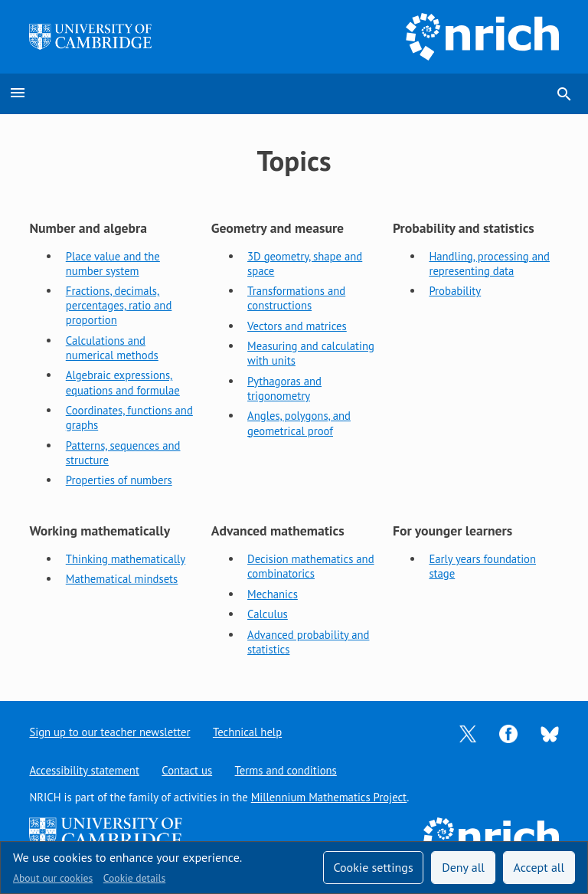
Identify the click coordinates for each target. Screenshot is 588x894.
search (564, 94)
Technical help (247, 732)
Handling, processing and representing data (489, 264)
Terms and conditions (286, 770)
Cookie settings (373, 867)
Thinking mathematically (126, 559)
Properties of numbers (119, 480)
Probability (455, 291)
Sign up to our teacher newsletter (109, 732)
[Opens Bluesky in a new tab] (550, 733)
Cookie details (134, 878)
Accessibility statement (84, 770)
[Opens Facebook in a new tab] (508, 733)
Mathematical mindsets (122, 579)
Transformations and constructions (296, 298)
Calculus (268, 614)
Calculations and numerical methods (112, 348)
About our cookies (53, 878)
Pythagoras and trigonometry (284, 388)
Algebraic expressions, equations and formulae (123, 382)
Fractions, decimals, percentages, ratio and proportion (119, 305)
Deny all (463, 867)
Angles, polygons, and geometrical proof (299, 423)
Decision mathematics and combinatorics (311, 566)
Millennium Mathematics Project (329, 797)
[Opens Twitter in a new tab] (468, 733)
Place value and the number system (113, 264)
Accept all (539, 867)
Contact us (187, 770)
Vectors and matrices (297, 326)
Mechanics (273, 594)
